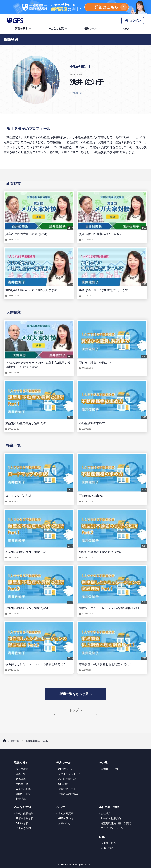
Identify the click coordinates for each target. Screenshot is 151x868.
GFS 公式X (107, 848)
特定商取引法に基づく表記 (116, 823)
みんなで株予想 (67, 779)
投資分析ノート (67, 789)
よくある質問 (66, 813)
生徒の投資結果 (25, 813)
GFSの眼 (63, 784)
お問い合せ (64, 823)
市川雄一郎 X (108, 843)
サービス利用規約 (111, 818)
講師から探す (23, 794)
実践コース (22, 784)
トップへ (76, 710)
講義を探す (23, 29)
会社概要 (106, 813)
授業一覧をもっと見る (76, 694)
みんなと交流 (58, 29)
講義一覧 (21, 774)
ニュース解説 (23, 789)
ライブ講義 (22, 769)
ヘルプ (128, 29)
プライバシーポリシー (113, 828)
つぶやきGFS (23, 828)
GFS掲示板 (22, 823)
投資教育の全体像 (68, 794)
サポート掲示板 (25, 818)
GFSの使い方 (66, 818)
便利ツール (93, 29)
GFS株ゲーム (66, 769)
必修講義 (21, 779)
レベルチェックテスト (71, 774)
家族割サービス (109, 769)
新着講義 (21, 799)
